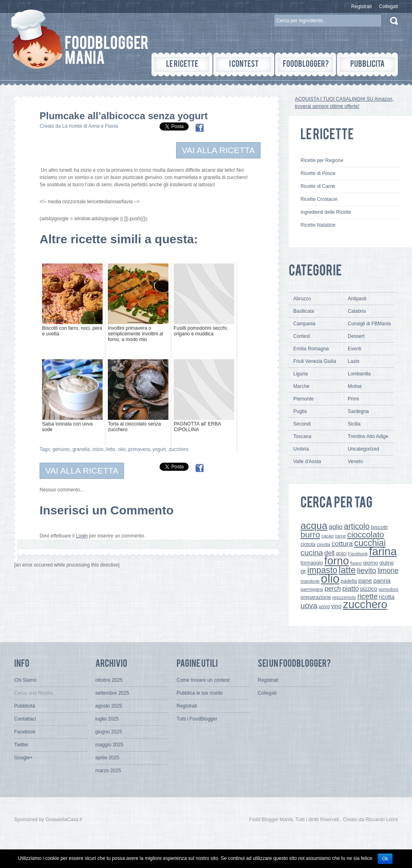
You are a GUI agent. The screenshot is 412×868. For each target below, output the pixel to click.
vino (336, 606)
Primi (353, 399)
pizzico (369, 589)
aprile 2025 (107, 758)
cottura (342, 544)
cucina (312, 553)
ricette (368, 596)
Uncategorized (363, 449)
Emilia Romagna (311, 349)
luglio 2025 (107, 719)
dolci (342, 553)
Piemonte (304, 399)
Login (82, 536)
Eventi (354, 349)
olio (122, 449)
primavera (139, 449)
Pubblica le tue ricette (200, 693)
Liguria (301, 374)
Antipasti (357, 299)
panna (382, 580)
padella (349, 581)
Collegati (388, 6)
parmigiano (312, 589)
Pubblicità (25, 706)
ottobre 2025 (109, 680)
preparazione (316, 597)
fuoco (356, 563)
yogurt (159, 449)
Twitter (21, 745)
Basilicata (304, 311)
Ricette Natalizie (318, 225)
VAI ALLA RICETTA (218, 150)
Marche (301, 386)
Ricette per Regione (322, 160)
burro (310, 534)
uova (309, 606)
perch (333, 588)
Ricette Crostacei (319, 199)
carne (340, 536)
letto (111, 449)
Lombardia (359, 374)
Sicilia (354, 424)
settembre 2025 (112, 693)
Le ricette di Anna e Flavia (90, 126)
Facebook (358, 554)
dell (329, 553)
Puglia (300, 411)
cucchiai (370, 543)
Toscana (302, 436)
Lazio (354, 361)
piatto (350, 589)
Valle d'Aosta (307, 461)
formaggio (312, 563)
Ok (385, 859)
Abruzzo (302, 299)
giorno (371, 563)
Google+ (23, 758)
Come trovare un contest (203, 680)
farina (383, 551)
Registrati (362, 6)
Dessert (356, 336)
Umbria (301, 449)
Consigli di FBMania (369, 324)
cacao (328, 536)
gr (303, 571)
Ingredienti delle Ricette (326, 212)
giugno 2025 (109, 732)
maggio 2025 (109, 745)
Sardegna (358, 411)
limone (388, 571)
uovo (324, 607)
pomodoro (388, 589)
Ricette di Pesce (318, 173)
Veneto (355, 461)
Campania (304, 324)
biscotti (379, 527)
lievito (367, 570)
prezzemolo (344, 597)
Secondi (302, 424)
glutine (386, 563)
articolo (356, 526)
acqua (314, 526)
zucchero (179, 449)
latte (347, 570)
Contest (302, 336)
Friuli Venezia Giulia (315, 361)
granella (81, 449)
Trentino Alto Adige (368, 436)
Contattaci (25, 719)
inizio (98, 449)
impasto (322, 570)
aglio (336, 527)
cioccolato (365, 534)
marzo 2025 (108, 771)
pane (365, 580)
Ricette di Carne (318, 186)
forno (337, 561)
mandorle (310, 581)
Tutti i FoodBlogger (197, 719)
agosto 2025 (109, 706)
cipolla (323, 544)
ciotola (308, 544)
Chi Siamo (25, 680)
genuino (61, 449)
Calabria (357, 311)
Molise (355, 386)
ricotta (387, 597)
